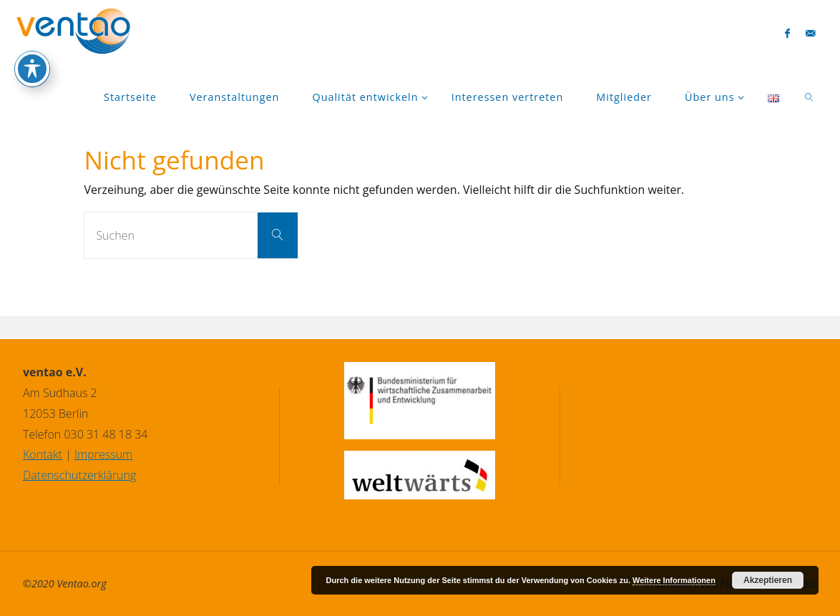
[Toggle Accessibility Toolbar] (32, 39)
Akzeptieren (768, 580)
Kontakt (43, 454)
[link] (810, 97)
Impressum (103, 454)
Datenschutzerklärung (79, 475)
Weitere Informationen (674, 580)
